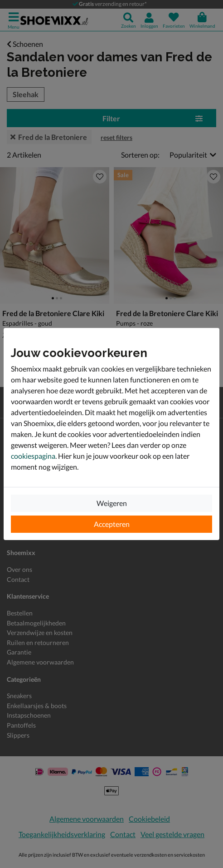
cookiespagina (33, 456)
